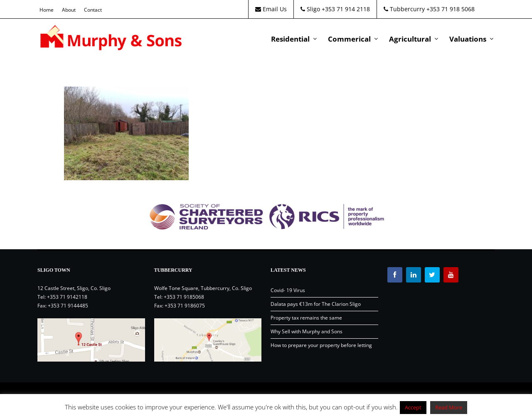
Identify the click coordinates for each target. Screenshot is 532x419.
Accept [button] (413, 407)
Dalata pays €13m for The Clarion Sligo (316, 304)
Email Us (271, 9)
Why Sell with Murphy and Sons (307, 331)
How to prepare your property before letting (321, 345)
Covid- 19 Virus (288, 290)
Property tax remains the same (306, 318)
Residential (290, 39)
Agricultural (410, 39)
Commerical (349, 39)
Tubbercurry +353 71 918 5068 (429, 9)
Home (47, 10)
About (69, 10)
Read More (449, 407)
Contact (93, 10)
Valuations (468, 39)
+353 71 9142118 (67, 297)
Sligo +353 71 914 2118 (335, 9)
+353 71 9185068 (184, 297)
